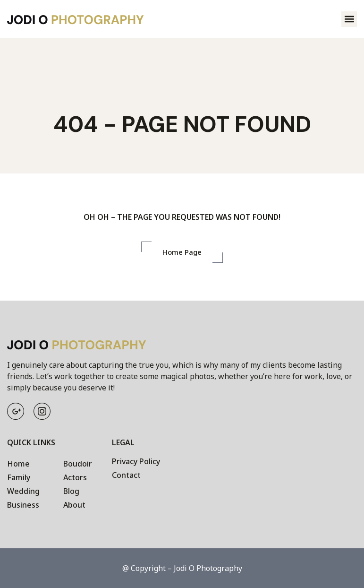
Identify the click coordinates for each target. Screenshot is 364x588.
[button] (349, 19)
